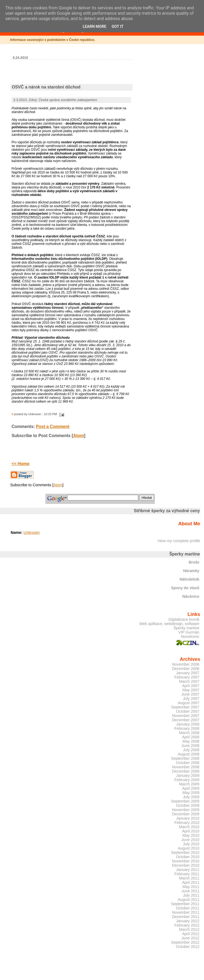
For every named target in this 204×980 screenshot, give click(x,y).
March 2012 (189, 929)
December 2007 (186, 720)
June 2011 (190, 891)
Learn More (94, 27)
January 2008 (188, 724)
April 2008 (191, 737)
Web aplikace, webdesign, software (169, 624)
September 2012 (185, 942)
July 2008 (191, 750)
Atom (79, 436)
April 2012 (191, 934)
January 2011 (188, 870)
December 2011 (186, 917)
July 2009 (191, 797)
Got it (118, 27)
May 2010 (191, 835)
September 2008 (185, 758)
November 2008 (186, 767)
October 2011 (188, 908)
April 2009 (191, 788)
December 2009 (186, 814)
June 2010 (190, 840)
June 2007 (190, 694)
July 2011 (191, 895)
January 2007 (188, 673)
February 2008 (187, 728)
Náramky (191, 571)
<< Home (20, 464)
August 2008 (189, 754)
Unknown (32, 533)
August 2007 (189, 703)
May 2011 (191, 887)
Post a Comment (53, 427)
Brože (194, 562)
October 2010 (188, 857)
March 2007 (189, 681)
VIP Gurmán (189, 632)
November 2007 (186, 716)
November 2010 (186, 861)
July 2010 (191, 844)
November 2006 (186, 664)
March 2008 (189, 733)
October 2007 (188, 711)
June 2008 (190, 746)
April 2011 (191, 882)
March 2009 (189, 784)
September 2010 (185, 852)
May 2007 (191, 690)
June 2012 (190, 938)
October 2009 (188, 805)
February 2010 (187, 823)
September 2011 (185, 904)
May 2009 (191, 793)
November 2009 (186, 810)
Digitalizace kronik (184, 619)
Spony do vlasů (185, 588)
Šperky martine (186, 628)
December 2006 (186, 669)
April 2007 (191, 686)
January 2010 (188, 818)
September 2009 (185, 801)
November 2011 (186, 912)
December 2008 (186, 771)
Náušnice (191, 596)
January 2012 (188, 921)
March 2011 (189, 878)
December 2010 (186, 865)
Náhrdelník (189, 579)
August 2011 (189, 900)
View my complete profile (179, 541)
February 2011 (187, 874)
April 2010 (191, 831)
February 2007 (187, 677)
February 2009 (187, 780)
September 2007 (185, 707)
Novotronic (190, 636)
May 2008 (191, 741)
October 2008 (188, 763)
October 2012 (188, 947)
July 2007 (191, 699)
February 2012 (187, 925)
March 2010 (189, 827)
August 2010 (189, 848)
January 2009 (188, 775)
